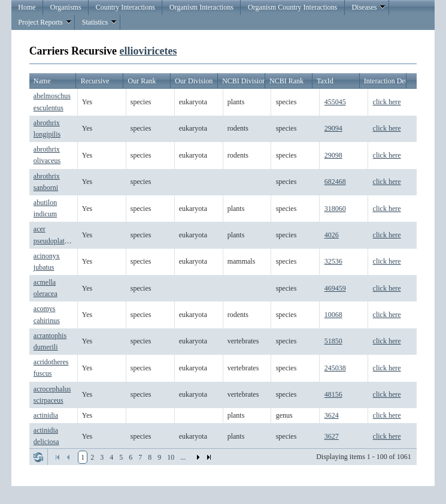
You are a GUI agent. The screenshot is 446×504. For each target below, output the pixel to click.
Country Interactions (125, 7)
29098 (333, 155)
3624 (332, 415)
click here (387, 102)
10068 (333, 315)
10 (171, 457)
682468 (335, 182)
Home (27, 7)
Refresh (38, 457)
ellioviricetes (148, 51)
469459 (335, 288)
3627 (332, 436)
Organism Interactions (201, 7)
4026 (332, 235)
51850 (333, 341)
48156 (333, 394)
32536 (333, 261)
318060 (335, 209)
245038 (335, 368)
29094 (333, 128)
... (183, 457)
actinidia (46, 415)
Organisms (66, 7)
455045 (335, 102)
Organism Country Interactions (292, 7)
